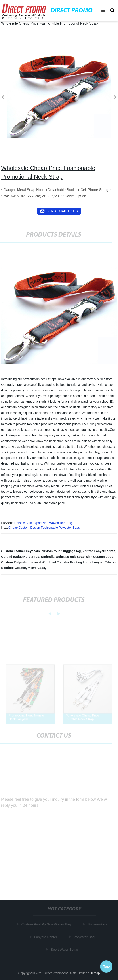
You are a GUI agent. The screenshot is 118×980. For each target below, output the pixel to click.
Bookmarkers (98, 924)
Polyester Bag (84, 937)
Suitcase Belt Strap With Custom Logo (85, 557)
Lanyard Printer (46, 937)
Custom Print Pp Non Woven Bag (46, 924)
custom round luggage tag (61, 551)
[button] (103, 11)
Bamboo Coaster (14, 568)
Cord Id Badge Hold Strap (20, 557)
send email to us (59, 211)
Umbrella (48, 557)
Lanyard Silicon (104, 562)
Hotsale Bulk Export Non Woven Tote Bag (43, 523)
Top (106, 966)
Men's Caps (36, 568)
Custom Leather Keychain (20, 551)
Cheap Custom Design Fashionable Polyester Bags (44, 528)
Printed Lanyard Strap (99, 551)
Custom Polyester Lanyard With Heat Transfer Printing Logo (46, 562)
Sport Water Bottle (65, 949)
